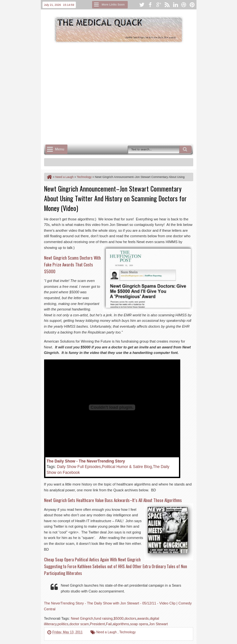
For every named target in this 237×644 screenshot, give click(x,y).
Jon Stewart (158, 624)
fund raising (104, 618)
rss (167, 5)
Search (185, 149)
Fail (109, 624)
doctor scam (79, 624)
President (97, 624)
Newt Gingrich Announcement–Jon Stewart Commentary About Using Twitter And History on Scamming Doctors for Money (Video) (115, 198)
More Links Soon (113, 5)
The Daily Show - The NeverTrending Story (86, 461)
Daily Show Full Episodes (79, 467)
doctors (130, 618)
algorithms (121, 624)
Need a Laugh (107, 632)
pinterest (192, 5)
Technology (128, 632)
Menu (60, 149)
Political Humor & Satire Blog (127, 467)
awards (143, 618)
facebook (150, 5)
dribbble (184, 5)
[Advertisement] (141, 93)
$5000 (119, 618)
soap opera (139, 624)
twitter (142, 5)
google (159, 5)
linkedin (175, 5)
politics (63, 624)
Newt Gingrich (82, 618)
